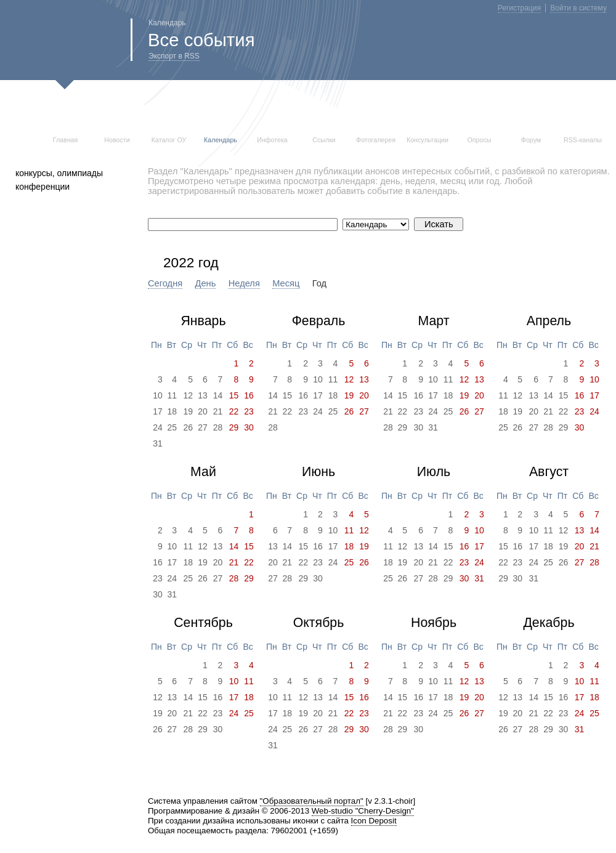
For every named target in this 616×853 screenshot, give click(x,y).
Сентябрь (203, 623)
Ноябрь (434, 623)
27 (203, 427)
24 (158, 427)
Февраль (319, 321)
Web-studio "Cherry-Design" (363, 811)
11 (172, 395)
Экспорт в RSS (174, 56)
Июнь (318, 472)
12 (188, 395)
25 (172, 427)
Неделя (244, 283)
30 (418, 427)
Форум (531, 140)
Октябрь (319, 623)
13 (203, 395)
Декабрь (549, 623)
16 (303, 395)
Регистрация (519, 8)
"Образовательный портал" (312, 801)
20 (203, 411)
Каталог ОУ (169, 140)
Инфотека (272, 140)
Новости (117, 140)
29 (403, 427)
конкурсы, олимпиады (59, 173)
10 (158, 395)
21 (218, 411)
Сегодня (165, 283)
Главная (66, 140)
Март (433, 321)
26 (188, 427)
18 (172, 411)
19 (188, 411)
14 (218, 395)
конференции (43, 187)
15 (288, 395)
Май (203, 472)
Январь (203, 321)
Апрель (549, 321)
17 (158, 411)
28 (218, 427)
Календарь (221, 140)
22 (288, 411)
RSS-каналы (583, 140)
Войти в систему (578, 8)
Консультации (428, 140)
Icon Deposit (374, 821)
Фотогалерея (376, 140)
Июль (434, 472)
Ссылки (324, 140)
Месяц (286, 283)
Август (549, 472)
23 (303, 411)
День (206, 283)
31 (158, 443)
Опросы (480, 140)
